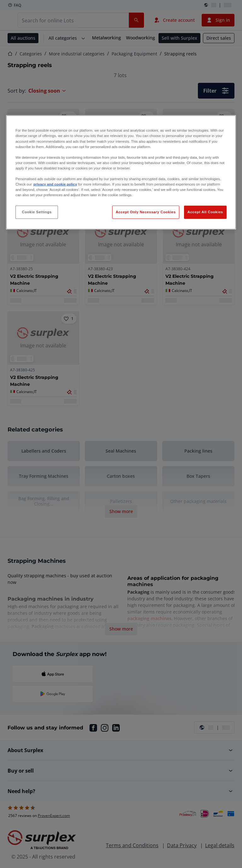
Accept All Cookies (205, 212)
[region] (121, 172)
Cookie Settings (37, 212)
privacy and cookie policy (55, 184)
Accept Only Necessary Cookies (146, 212)
